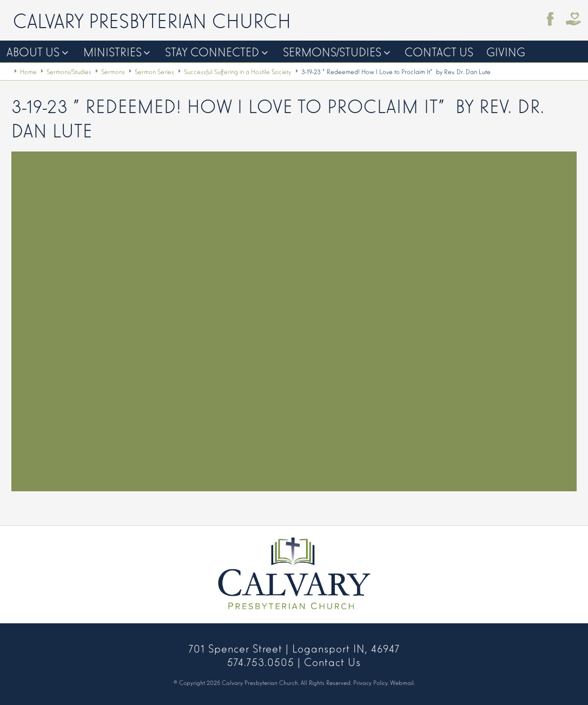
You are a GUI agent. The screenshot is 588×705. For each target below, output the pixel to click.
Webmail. (402, 682)
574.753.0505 (261, 661)
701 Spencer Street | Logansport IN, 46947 (294, 648)
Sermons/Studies (332, 51)
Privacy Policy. (371, 682)
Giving (506, 51)
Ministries (113, 51)
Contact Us (439, 51)
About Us (33, 51)
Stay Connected (212, 51)
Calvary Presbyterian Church (152, 19)
